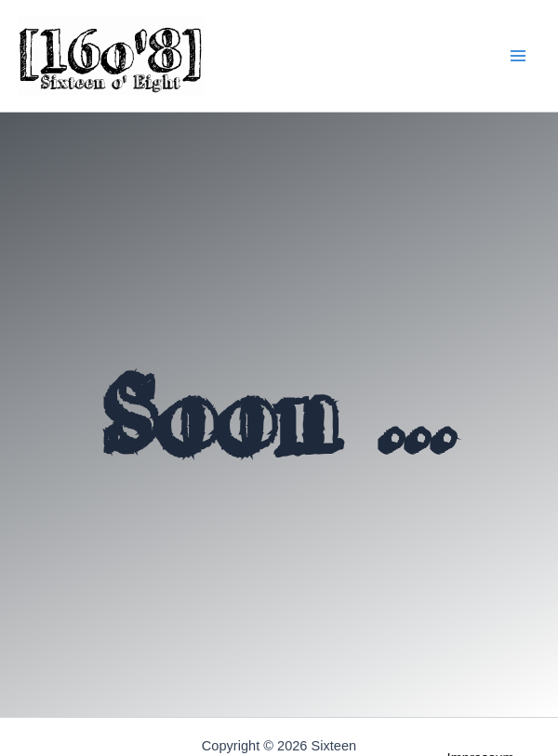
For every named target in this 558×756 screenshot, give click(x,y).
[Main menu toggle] (518, 56)
